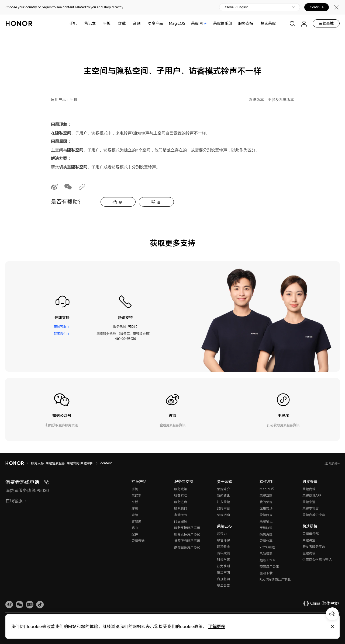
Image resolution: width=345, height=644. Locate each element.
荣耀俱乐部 (223, 23)
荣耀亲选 (138, 541)
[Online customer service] (332, 614)
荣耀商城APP (312, 495)
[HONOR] (18, 463)
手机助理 (266, 528)
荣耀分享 (266, 541)
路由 (135, 528)
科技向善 (223, 560)
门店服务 (181, 521)
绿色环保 (223, 540)
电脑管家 (266, 554)
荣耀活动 (223, 515)
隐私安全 (223, 547)
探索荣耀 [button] (268, 23)
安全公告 (223, 585)
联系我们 (60, 334)
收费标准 (181, 495)
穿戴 (122, 23)
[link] (9, 605)
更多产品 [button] (156, 23)
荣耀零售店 (310, 508)
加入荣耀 (223, 502)
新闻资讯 (223, 495)
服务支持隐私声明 (187, 528)
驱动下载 (266, 573)
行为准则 (223, 566)
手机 (73, 23)
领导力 (222, 534)
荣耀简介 (223, 489)
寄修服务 (181, 515)
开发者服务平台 (314, 547)
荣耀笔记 (266, 521)
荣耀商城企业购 (314, 515)
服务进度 (181, 502)
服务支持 (246, 23)
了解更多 (217, 626)
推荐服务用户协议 (187, 547)
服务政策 (181, 489)
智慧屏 (136, 521)
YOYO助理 (267, 547)
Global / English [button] (237, 7)
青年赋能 (223, 553)
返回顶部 (331, 463)
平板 (107, 23)
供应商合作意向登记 (317, 560)
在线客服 (60, 327)
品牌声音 (223, 508)
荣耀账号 (266, 515)
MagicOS (177, 23)
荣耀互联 (266, 495)
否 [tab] (159, 202)
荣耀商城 (326, 23)
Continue (317, 7)
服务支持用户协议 (187, 534)
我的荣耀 (266, 502)
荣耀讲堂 (309, 540)
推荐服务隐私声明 (187, 541)
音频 (137, 23)
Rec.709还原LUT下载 (275, 579)
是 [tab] (120, 202)
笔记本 (90, 23)
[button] (19, 605)
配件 (135, 534)
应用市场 (266, 508)
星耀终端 (309, 553)
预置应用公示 (269, 567)
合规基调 (223, 579)
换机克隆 (266, 534)
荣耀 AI (199, 23)
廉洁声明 (223, 572)
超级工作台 (268, 560)
